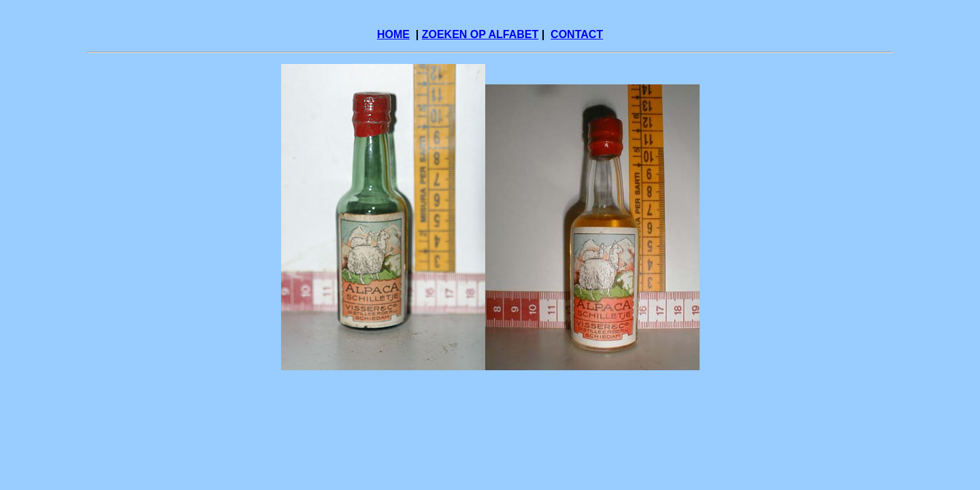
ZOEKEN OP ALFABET (480, 34)
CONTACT (577, 34)
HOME (393, 34)
